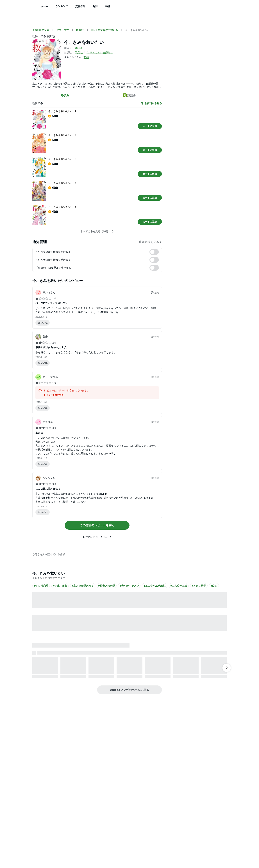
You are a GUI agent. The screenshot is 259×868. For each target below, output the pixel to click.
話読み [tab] (129, 95)
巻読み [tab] (65, 95)
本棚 (107, 6)
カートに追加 (150, 126)
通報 (155, 293)
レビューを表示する (54, 395)
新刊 (95, 6)
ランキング (62, 6)
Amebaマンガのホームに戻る (129, 690)
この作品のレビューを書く (97, 525)
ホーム (44, 6)
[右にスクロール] (227, 668)
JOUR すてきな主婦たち (99, 52)
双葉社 (79, 52)
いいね (42, 323)
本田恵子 (80, 48)
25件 (87, 57)
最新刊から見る (151, 103)
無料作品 (80, 6)
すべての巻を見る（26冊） (97, 231)
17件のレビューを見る (97, 537)
